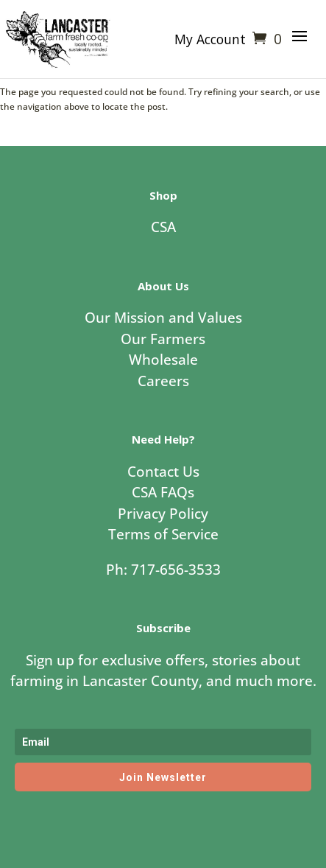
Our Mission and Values (163, 318)
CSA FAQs (163, 492)
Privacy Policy (163, 514)
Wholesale (163, 360)
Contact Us (163, 472)
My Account (210, 41)
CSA (163, 227)
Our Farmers (163, 339)
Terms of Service (163, 534)
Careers (163, 381)
